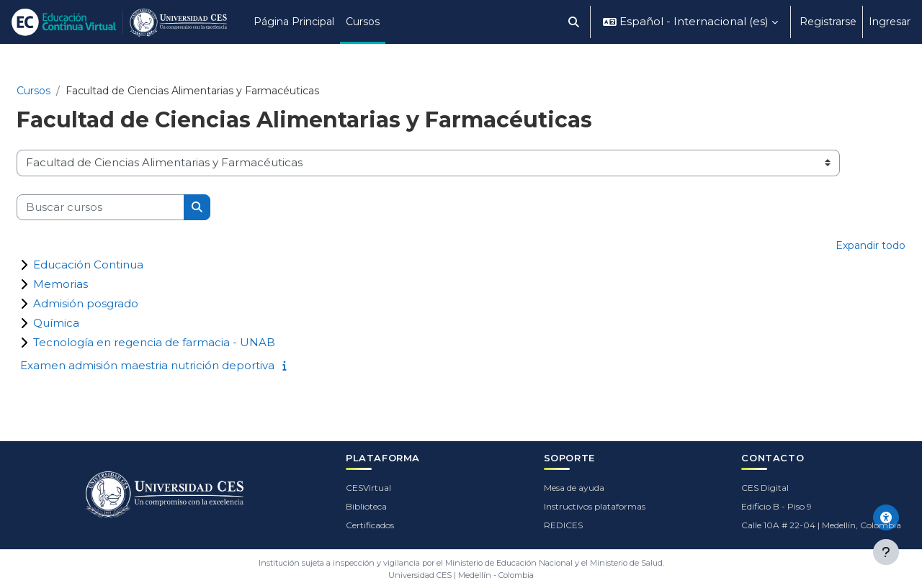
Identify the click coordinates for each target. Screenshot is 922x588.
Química (56, 323)
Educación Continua (88, 264)
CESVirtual (368, 488)
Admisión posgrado (86, 303)
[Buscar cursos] (100, 208)
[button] (574, 22)
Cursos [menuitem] (363, 22)
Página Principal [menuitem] (294, 22)
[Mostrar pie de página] (886, 552)
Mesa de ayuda (574, 488)
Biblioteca (366, 506)
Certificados (370, 525)
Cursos (33, 91)
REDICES (563, 525)
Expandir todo (870, 245)
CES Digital (765, 488)
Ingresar (890, 22)
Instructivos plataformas (595, 506)
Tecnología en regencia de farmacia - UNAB (154, 342)
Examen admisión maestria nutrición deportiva (147, 365)
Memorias (61, 284)
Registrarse (828, 22)
